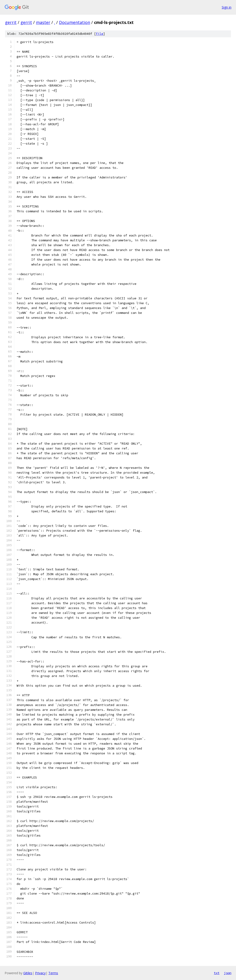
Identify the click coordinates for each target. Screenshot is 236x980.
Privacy (40, 973)
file (100, 34)
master (43, 22)
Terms (53, 973)
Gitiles (28, 973)
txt (217, 973)
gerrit (11, 22)
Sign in (227, 7)
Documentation (75, 22)
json (228, 973)
